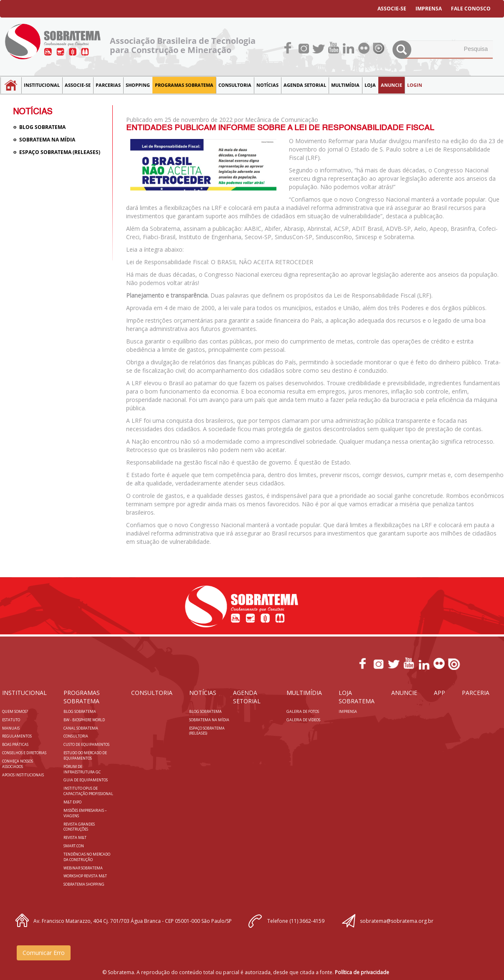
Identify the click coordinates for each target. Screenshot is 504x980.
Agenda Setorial (305, 85)
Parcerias (108, 85)
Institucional (42, 85)
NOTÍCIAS (267, 85)
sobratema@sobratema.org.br (397, 921)
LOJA (370, 85)
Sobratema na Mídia (47, 140)
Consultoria (235, 85)
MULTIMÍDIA (345, 85)
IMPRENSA (429, 9)
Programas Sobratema (184, 85)
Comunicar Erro (44, 953)
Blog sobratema (42, 127)
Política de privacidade (362, 972)
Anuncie (391, 85)
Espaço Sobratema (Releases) (60, 152)
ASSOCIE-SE (392, 9)
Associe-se (78, 85)
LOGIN (415, 85)
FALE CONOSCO (471, 9)
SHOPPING (138, 85)
